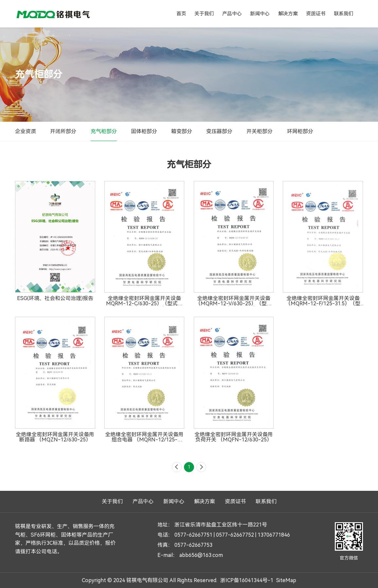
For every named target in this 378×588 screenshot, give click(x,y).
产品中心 (232, 14)
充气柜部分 (104, 131)
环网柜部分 (300, 131)
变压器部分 (219, 131)
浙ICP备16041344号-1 (247, 580)
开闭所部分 (63, 131)
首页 (181, 14)
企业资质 (26, 131)
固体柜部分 (144, 131)
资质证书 (316, 14)
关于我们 (204, 14)
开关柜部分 (260, 131)
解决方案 (288, 14)
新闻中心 (260, 14)
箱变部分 (182, 131)
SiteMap (286, 580)
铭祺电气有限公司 (53, 14)
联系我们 (344, 14)
